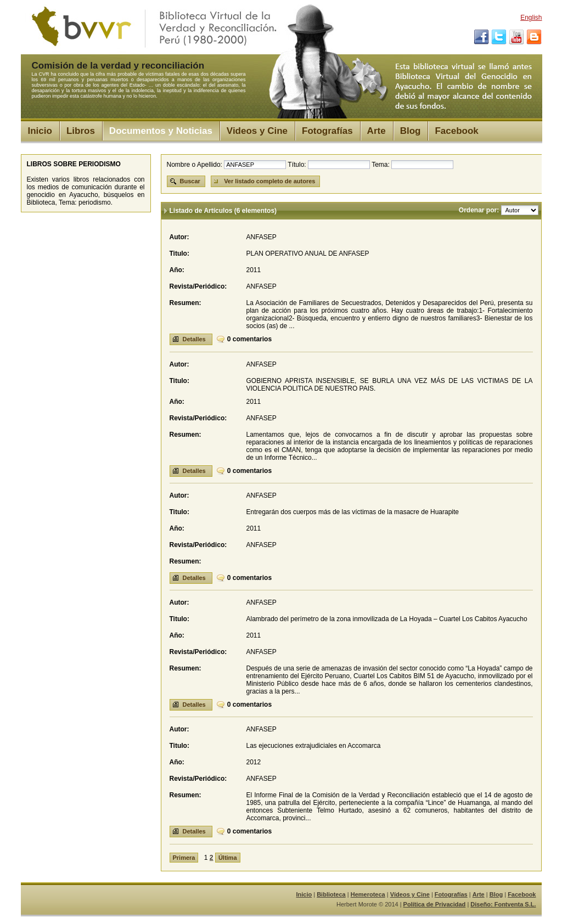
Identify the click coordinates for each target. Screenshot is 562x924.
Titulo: (179, 253)
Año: (177, 270)
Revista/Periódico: (198, 286)
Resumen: (186, 303)
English (531, 18)
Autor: (179, 237)
